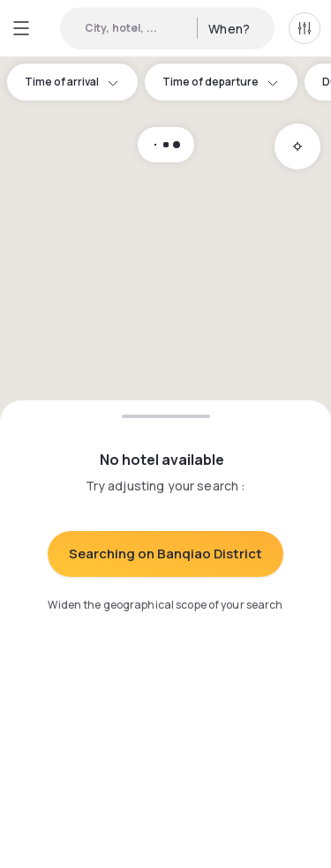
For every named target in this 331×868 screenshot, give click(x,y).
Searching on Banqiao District (165, 554)
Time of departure (221, 82)
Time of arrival (72, 82)
